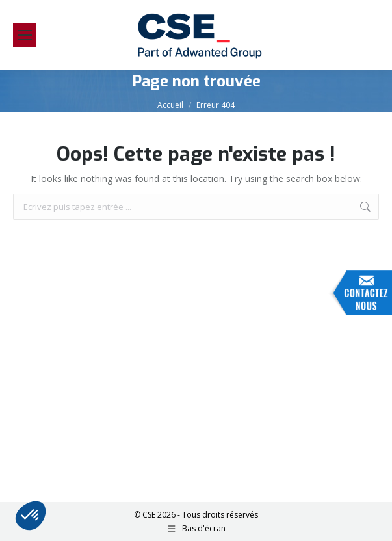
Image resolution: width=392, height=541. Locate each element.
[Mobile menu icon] (25, 35)
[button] (31, 516)
